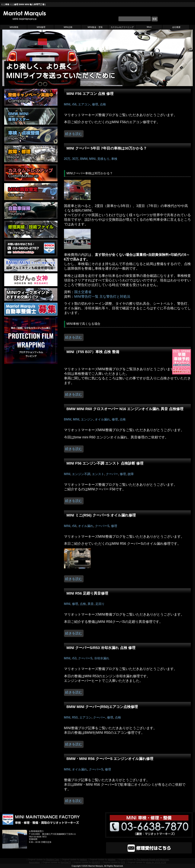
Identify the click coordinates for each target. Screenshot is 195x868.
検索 (155, 19)
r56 (74, 104)
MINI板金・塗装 (95, 27)
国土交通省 (83, 292)
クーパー (112, 474)
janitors (83, 859)
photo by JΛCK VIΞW (156, 862)
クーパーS (102, 526)
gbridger (112, 859)
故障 (131, 474)
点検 (103, 104)
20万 (67, 159)
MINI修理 (41, 27)
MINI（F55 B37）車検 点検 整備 (93, 352)
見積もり (103, 159)
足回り (100, 604)
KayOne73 (66, 862)
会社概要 (176, 27)
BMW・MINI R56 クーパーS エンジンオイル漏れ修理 (110, 759)
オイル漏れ (102, 419)
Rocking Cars (53, 859)
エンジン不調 (81, 474)
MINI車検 (14, 27)
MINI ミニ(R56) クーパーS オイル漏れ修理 (101, 515)
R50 (75, 717)
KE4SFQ (96, 862)
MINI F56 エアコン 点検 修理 (90, 94)
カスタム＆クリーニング (122, 27)
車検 (114, 159)
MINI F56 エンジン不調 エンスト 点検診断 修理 (105, 463)
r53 (74, 658)
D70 (123, 862)
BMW (84, 159)
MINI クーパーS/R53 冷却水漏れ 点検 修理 (101, 648)
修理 (95, 104)
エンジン (87, 419)
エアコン (84, 104)
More (149, 27)
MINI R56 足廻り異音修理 (87, 593)
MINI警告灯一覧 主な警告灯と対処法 (102, 297)
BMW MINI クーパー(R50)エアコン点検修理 (102, 707)
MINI (67, 104)
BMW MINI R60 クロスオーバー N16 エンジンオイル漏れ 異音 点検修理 (125, 409)
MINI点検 (68, 27)
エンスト (98, 474)
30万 (75, 159)
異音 (91, 604)
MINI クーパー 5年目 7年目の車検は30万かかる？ (107, 148)
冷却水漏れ (102, 658)
